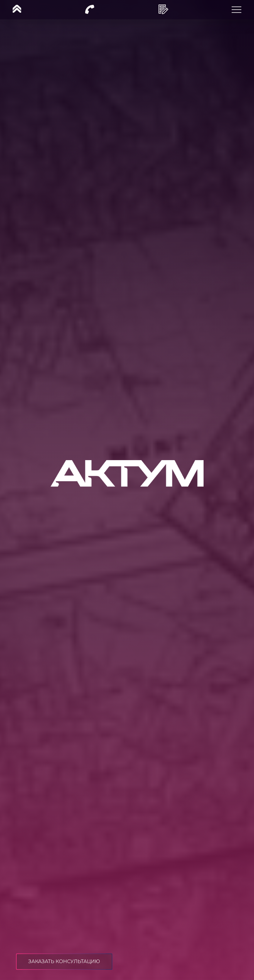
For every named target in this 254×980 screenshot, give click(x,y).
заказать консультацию (64, 961)
